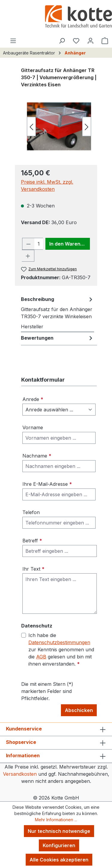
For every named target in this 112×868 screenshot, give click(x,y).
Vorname (33, 427)
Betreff (32, 541)
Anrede (33, 399)
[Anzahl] (39, 244)
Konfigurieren (59, 845)
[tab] (57, 307)
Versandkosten (20, 774)
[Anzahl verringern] (28, 244)
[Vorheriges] (31, 126)
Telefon (31, 512)
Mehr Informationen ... (56, 820)
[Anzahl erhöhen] (28, 256)
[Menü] (13, 40)
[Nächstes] (87, 126)
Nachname (37, 456)
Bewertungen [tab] (57, 338)
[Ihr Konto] (90, 40)
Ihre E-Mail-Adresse (47, 484)
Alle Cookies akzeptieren (59, 860)
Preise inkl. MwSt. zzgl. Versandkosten (47, 185)
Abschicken (79, 710)
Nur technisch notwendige (59, 831)
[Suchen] (62, 40)
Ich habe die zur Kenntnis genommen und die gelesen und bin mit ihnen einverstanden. (61, 650)
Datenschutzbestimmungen (59, 642)
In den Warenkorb (70, 244)
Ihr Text (33, 569)
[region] (56, 126)
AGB (41, 657)
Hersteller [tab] (32, 327)
